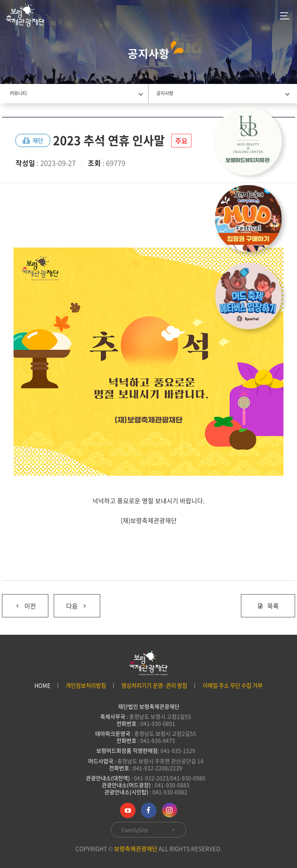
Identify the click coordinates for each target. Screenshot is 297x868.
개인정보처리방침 (86, 686)
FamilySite (149, 830)
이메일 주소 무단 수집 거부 (233, 686)
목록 (268, 606)
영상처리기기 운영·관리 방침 (154, 686)
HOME (42, 686)
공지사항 (165, 93)
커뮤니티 (18, 93)
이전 (19, 602)
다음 (71, 602)
